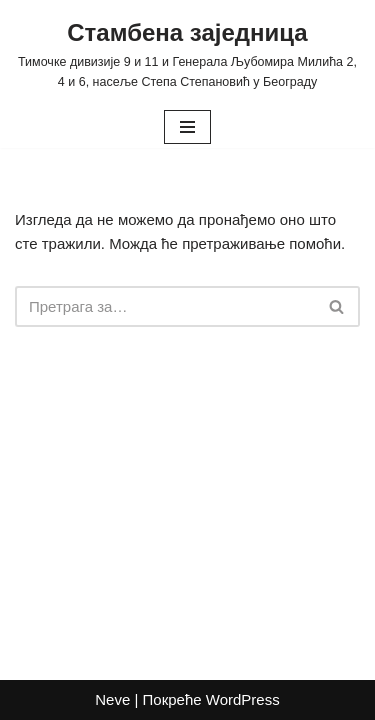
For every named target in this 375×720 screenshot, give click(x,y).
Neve (112, 699)
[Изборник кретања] (187, 127)
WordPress (243, 699)
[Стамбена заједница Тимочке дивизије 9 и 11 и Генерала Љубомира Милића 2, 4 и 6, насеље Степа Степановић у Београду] (187, 53)
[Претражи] (165, 306)
